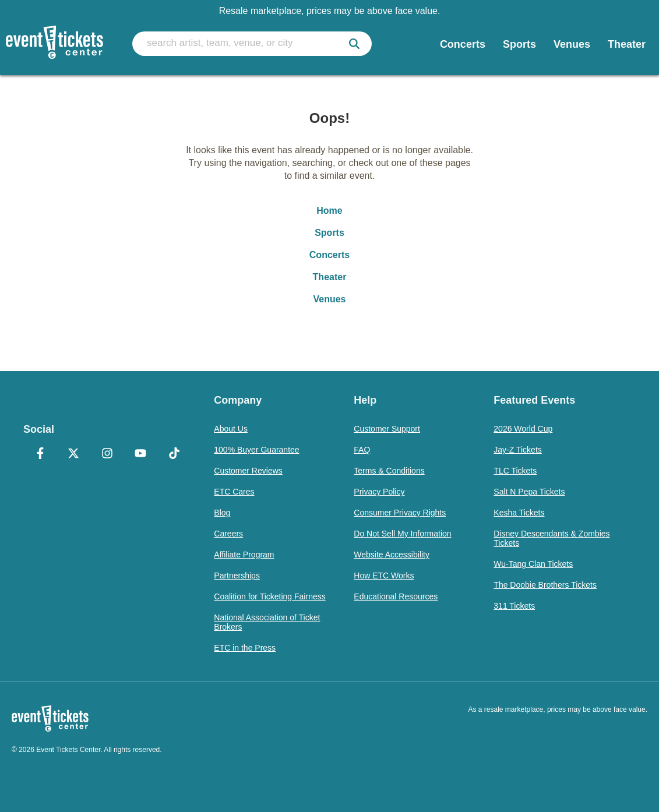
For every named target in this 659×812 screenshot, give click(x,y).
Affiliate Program (244, 555)
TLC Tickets (515, 471)
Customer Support (387, 429)
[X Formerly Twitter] (73, 454)
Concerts (329, 255)
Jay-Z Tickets (517, 450)
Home (329, 211)
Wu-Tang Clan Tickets (533, 564)
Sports (329, 233)
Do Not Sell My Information (402, 534)
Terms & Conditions (389, 471)
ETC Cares (234, 492)
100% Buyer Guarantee (256, 450)
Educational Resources (396, 596)
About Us (231, 429)
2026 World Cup (523, 429)
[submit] (354, 44)
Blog (222, 513)
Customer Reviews (248, 471)
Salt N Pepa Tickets (529, 492)
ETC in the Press (245, 648)
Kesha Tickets (519, 513)
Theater (330, 277)
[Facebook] (40, 454)
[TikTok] (174, 454)
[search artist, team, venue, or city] (252, 44)
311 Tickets (514, 606)
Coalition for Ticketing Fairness (269, 596)
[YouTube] (140, 454)
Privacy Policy (379, 492)
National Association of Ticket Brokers (267, 622)
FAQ (362, 450)
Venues (329, 299)
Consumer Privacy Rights (400, 513)
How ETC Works (384, 576)
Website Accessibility (392, 555)
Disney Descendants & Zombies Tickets (551, 538)
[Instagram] (107, 454)
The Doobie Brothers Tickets (545, 585)
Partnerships (237, 576)
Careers (228, 534)
